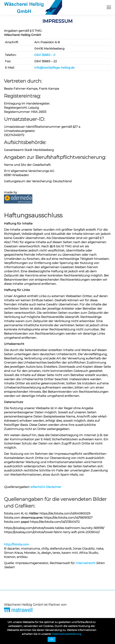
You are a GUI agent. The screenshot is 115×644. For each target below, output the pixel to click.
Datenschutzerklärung (67, 634)
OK (51, 639)
